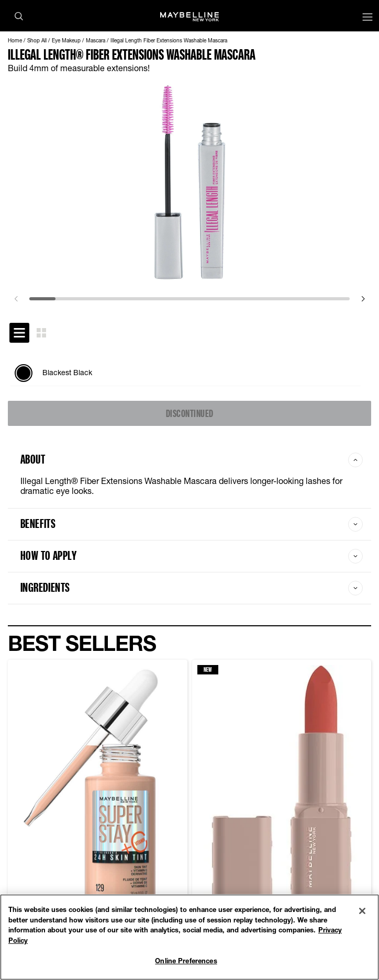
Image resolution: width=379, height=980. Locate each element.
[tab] (19, 333)
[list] (189, 373)
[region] (189, 937)
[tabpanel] (189, 373)
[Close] (362, 911)
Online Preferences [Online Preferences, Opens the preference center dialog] (186, 961)
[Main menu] (367, 18)
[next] (363, 299)
